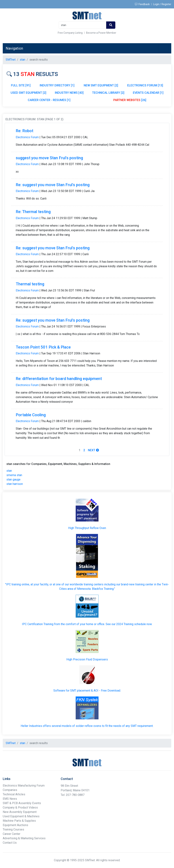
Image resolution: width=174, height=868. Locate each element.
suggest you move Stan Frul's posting (49, 158)
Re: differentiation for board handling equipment (59, 379)
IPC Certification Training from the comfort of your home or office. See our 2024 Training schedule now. (87, 624)
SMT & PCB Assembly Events (22, 803)
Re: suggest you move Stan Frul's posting (53, 185)
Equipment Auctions (15, 825)
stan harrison (15, 484)
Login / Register (162, 4)
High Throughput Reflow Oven (87, 528)
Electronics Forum (27, 137)
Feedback (142, 4)
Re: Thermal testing (33, 212)
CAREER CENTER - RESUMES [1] (49, 100)
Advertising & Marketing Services (24, 838)
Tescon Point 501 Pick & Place (43, 347)
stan (9, 471)
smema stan (14, 475)
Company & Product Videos (20, 808)
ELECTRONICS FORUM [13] (145, 85)
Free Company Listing (70, 33)
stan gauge (13, 479)
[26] (130, 100)
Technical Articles (14, 794)
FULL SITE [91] (21, 85)
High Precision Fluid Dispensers (87, 659)
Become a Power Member (101, 33)
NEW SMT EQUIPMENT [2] (101, 85)
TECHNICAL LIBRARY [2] (108, 93)
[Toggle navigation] (163, 48)
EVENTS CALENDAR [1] (148, 93)
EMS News (10, 799)
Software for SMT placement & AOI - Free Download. (87, 691)
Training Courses (13, 829)
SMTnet (11, 60)
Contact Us (10, 843)
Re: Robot (24, 131)
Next (93, 450)
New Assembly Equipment (20, 812)
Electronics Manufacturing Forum (24, 786)
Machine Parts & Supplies (19, 821)
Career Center (12, 834)
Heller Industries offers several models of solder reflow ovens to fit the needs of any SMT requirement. (87, 726)
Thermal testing (30, 284)
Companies (10, 790)
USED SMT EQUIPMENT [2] (28, 93)
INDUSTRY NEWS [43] (69, 93)
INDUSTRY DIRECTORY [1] (57, 85)
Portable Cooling (31, 415)
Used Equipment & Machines (21, 816)
